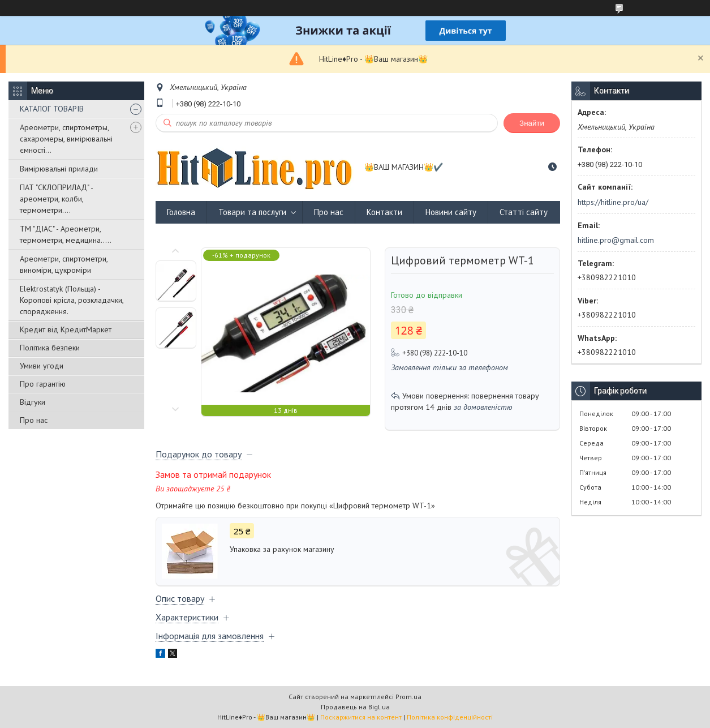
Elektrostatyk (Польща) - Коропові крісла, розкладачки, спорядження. (72, 300)
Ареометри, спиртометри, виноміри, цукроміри (64, 264)
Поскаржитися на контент (361, 717)
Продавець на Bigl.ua (355, 707)
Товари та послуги (252, 212)
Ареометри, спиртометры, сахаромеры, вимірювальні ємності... (66, 139)
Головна (181, 212)
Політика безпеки (50, 348)
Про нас (34, 420)
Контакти (384, 212)
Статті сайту (524, 212)
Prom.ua (408, 697)
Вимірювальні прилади (59, 169)
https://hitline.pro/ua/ (613, 202)
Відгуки (33, 402)
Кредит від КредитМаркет (66, 329)
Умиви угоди (42, 366)
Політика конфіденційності (450, 717)
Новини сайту (451, 212)
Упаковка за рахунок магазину (282, 549)
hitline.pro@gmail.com (616, 240)
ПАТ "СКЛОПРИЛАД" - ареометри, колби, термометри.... (56, 199)
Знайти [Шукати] (532, 123)
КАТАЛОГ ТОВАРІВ (52, 109)
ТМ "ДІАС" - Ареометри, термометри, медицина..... (66, 234)
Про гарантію (43, 384)
